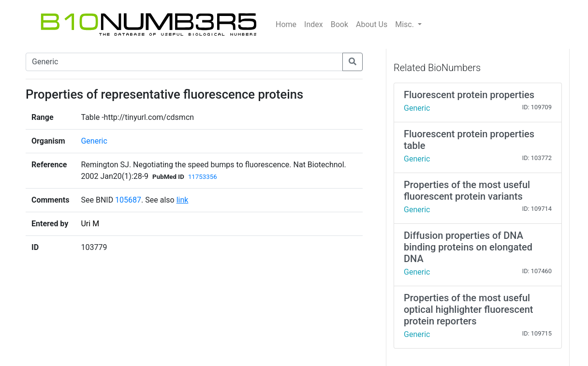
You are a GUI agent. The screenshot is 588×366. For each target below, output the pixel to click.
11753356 (203, 177)
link (183, 200)
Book (339, 24)
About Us (372, 24)
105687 (128, 200)
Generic (94, 141)
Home (286, 24)
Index (314, 24)
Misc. (405, 24)
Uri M (90, 224)
